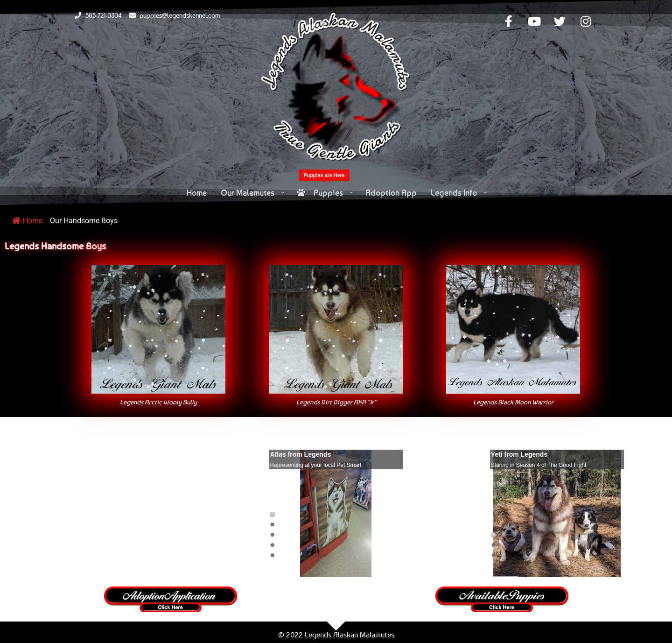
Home (27, 221)
